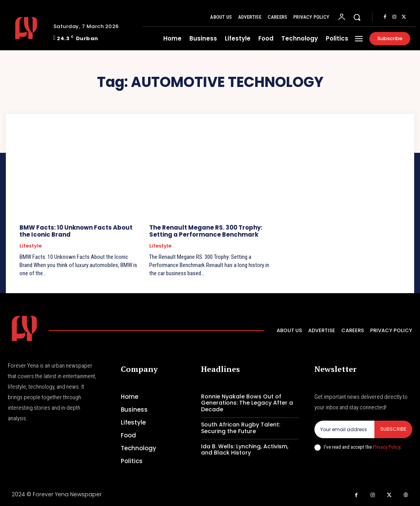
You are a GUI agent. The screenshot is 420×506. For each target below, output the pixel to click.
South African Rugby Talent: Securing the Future (241, 428)
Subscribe (393, 429)
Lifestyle (31, 246)
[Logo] (28, 28)
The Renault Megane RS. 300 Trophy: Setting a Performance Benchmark (206, 231)
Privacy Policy (386, 447)
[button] (357, 17)
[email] (344, 429)
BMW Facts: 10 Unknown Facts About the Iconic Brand (76, 231)
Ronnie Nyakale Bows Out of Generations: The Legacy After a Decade (247, 403)
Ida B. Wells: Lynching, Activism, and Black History (245, 450)
